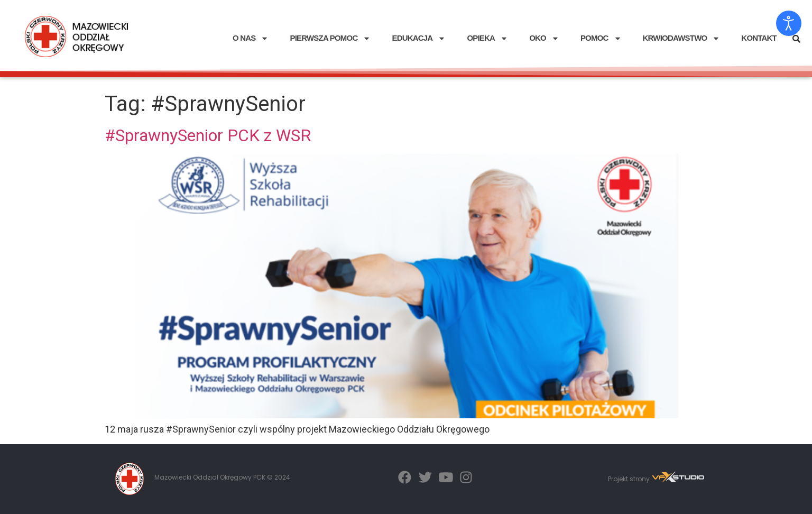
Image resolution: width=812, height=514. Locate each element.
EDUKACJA (419, 38)
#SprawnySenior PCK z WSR (208, 135)
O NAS (251, 38)
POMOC (601, 38)
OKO (544, 38)
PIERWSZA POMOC (330, 38)
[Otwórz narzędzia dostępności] (789, 23)
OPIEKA (487, 38)
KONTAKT (759, 38)
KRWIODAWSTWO (682, 38)
